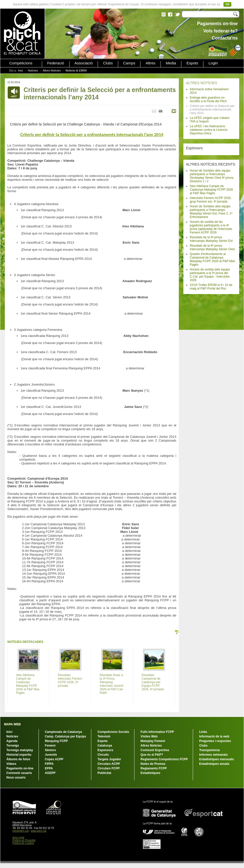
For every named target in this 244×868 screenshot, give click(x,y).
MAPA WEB (12, 724)
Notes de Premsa (153, 764)
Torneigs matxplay (20, 750)
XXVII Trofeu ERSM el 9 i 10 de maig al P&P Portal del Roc (211, 287)
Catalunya (105, 746)
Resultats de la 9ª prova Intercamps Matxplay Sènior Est (211, 239)
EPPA (49, 768)
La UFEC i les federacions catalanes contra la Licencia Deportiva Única (208, 130)
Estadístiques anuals (214, 764)
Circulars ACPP (109, 764)
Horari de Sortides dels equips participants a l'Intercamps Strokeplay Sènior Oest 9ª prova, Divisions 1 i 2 (212, 176)
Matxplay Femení (153, 741)
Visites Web (149, 736)
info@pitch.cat (21, 831)
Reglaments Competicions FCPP (164, 759)
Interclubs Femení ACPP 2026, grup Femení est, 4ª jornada (211, 200)
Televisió (104, 736)
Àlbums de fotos (18, 759)
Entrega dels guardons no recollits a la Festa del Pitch (208, 99)
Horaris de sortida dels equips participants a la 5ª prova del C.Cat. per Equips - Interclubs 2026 (210, 275)
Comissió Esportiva (155, 750)
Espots (192, 63)
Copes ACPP (54, 759)
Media (171, 63)
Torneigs (13, 746)
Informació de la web (214, 736)
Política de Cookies (23, 843)
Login (213, 63)
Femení (50, 746)
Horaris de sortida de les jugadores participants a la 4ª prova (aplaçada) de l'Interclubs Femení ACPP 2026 (211, 227)
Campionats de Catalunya (64, 732)
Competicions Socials (113, 732)
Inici (21, 70)
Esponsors (105, 750)
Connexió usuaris (19, 773)
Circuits (103, 755)
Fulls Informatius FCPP (157, 732)
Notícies (33, 70)
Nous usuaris (16, 777)
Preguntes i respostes (215, 741)
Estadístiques (150, 773)
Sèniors (50, 750)
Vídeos (11, 764)
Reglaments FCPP (154, 768)
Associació (84, 63)
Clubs (108, 63)
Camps (129, 63)
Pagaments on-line (20, 768)
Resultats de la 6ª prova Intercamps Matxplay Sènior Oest (212, 247)
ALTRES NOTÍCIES (202, 83)
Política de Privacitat (24, 840)
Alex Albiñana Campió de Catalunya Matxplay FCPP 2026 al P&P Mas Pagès (211, 190)
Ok (227, 4)
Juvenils (51, 755)
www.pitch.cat (38, 831)
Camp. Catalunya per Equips (66, 736)
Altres (150, 63)
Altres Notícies (52, 70)
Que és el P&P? (152, 755)
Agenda (12, 741)
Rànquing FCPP (56, 741)
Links (203, 732)
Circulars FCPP (108, 768)
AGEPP (50, 773)
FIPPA (49, 764)
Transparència (209, 750)
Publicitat (104, 773)
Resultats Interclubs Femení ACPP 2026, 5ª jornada (70, 680)
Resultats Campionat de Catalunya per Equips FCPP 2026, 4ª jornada (153, 682)
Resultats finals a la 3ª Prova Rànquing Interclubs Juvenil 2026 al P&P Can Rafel (111, 684)
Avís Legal (18, 837)
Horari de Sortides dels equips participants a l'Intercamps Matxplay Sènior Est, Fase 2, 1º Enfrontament (211, 212)
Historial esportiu (19, 755)
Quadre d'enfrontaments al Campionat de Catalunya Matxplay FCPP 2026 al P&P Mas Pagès (212, 259)
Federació (56, 63)
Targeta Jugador (109, 759)
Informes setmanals (213, 755)
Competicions (21, 63)
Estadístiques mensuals (216, 759)
